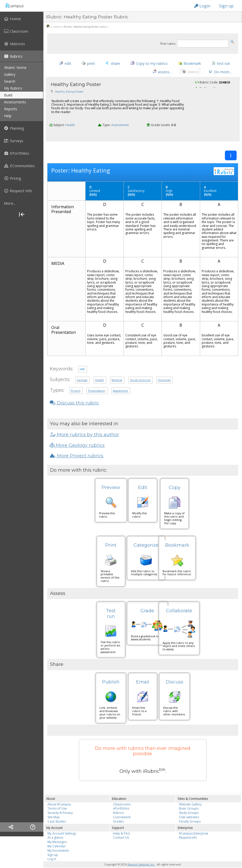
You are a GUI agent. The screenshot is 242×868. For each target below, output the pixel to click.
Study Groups (189, 804)
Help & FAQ (122, 824)
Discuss (174, 673)
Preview (111, 479)
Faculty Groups (190, 812)
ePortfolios (121, 800)
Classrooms (122, 795)
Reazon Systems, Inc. (141, 856)
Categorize (146, 536)
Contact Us (121, 829)
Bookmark (177, 536)
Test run (111, 605)
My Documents (58, 842)
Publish (111, 673)
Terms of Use (57, 800)
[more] (22, 203)
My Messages (57, 833)
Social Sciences (140, 371)
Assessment (120, 127)
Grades (118, 812)
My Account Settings (62, 824)
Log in (52, 850)
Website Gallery (190, 795)
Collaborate (179, 602)
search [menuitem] (10, 81)
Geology (82, 371)
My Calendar (57, 837)
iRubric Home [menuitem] (15, 68)
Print (111, 536)
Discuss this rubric (74, 394)
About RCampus (59, 795)
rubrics (57, 27)
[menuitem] (22, 19)
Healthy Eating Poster (69, 94)
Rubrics (118, 804)
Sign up (226, 6)
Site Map (54, 808)
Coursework (122, 808)
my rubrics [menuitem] (13, 88)
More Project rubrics (77, 447)
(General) (164, 371)
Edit (143, 479)
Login (202, 6)
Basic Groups (189, 800)
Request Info (188, 829)
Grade (147, 602)
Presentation (97, 382)
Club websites (189, 808)
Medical (117, 371)
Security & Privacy (60, 804)
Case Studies (57, 812)
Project (76, 382)
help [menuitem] (8, 116)
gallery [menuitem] (10, 74)
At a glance (55, 829)
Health (70, 127)
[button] (232, 41)
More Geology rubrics (77, 436)
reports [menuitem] (11, 109)
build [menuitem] (8, 95)
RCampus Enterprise (194, 824)
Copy (175, 479)
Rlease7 (210, 90)
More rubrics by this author (84, 426)
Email (143, 673)
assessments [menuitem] (15, 102)
